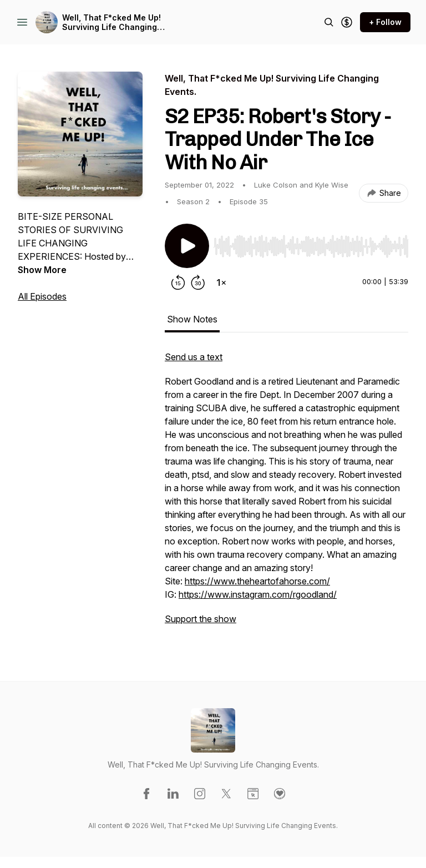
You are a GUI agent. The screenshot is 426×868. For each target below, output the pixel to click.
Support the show (201, 619)
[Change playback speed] (221, 282)
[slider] (311, 246)
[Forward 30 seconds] (198, 282)
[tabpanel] (286, 493)
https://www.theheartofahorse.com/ (257, 581)
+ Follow (385, 22)
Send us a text (194, 357)
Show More (42, 270)
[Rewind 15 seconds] (178, 282)
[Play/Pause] (187, 246)
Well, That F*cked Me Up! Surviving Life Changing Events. (111, 22)
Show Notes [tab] (192, 319)
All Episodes (42, 296)
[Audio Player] (311, 243)
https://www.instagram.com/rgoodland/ (258, 594)
